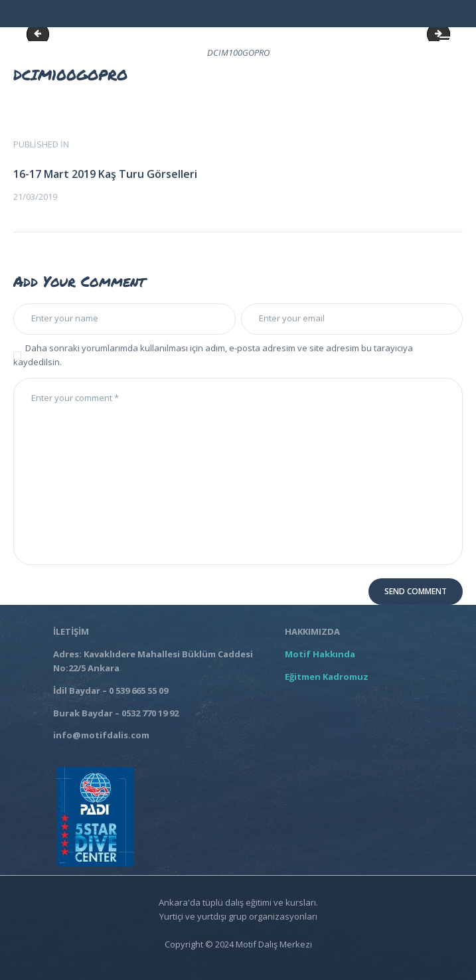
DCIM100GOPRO (40, 34)
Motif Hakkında (322, 654)
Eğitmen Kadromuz (327, 677)
